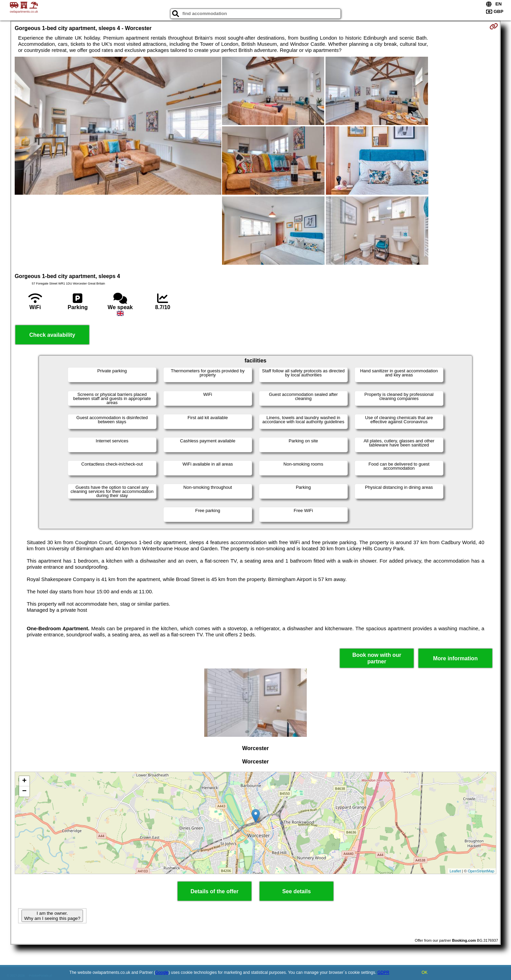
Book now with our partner (377, 658)
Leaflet (455, 871)
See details (296, 891)
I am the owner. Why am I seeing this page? (52, 916)
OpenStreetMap (481, 871)
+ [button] (24, 781)
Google (162, 972)
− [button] (24, 791)
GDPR (383, 972)
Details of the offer (215, 891)
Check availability (52, 335)
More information (455, 658)
